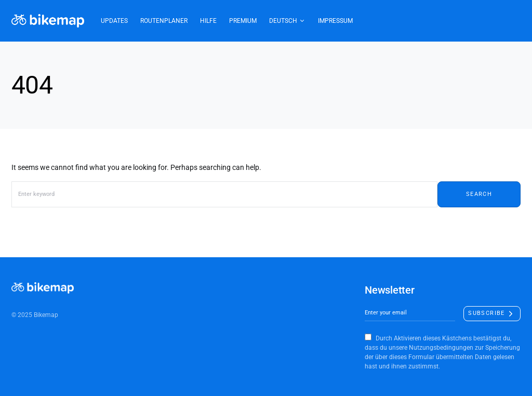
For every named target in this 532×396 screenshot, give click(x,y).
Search (479, 194)
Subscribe (486, 313)
